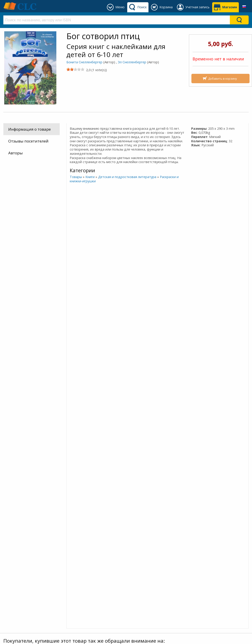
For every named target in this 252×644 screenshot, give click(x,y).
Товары (76, 177)
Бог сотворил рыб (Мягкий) (218, 462)
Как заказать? (20, 577)
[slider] (75, 69)
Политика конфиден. (88, 577)
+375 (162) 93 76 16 (147, 567)
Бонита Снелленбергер (84, 62)
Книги (90, 177)
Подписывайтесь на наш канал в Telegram (53, 541)
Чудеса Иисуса (146, 262)
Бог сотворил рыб (106, 262)
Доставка (16, 567)
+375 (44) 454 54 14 (147, 577)
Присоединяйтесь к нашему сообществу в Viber (58, 554)
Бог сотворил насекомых (14, 338)
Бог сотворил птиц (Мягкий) (135, 462)
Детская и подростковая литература (127, 177)
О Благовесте (80, 572)
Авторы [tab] (16, 153)
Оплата (14, 572)
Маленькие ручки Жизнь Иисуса (66, 262)
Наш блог (77, 567)
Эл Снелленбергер (132, 62)
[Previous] (4, 244)
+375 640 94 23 (147, 572)
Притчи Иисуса (186, 262)
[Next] (248, 244)
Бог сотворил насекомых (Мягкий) (51, 464)
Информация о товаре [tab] (30, 129)
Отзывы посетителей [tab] (28, 141)
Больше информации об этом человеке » (39, 362)
